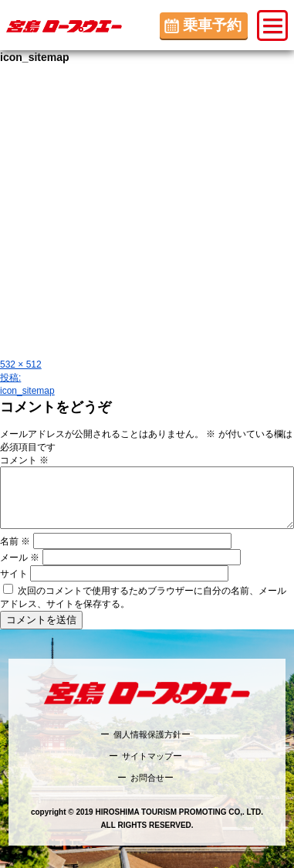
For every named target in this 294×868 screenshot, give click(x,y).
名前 (15, 541)
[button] (272, 25)
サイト (14, 574)
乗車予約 (212, 25)
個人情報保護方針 (147, 734)
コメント (24, 460)
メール (20, 558)
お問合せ (147, 778)
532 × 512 (21, 364)
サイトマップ (147, 756)
